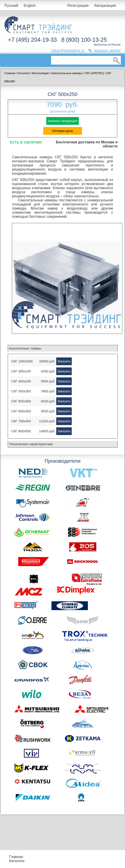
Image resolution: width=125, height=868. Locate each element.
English (30, 6)
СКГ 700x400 (21, 421)
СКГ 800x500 (21, 431)
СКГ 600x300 (21, 401)
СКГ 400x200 (21, 381)
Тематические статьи (102, 861)
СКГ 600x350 (21, 411)
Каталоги (17, 861)
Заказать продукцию (62, 121)
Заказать (64, 361)
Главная (16, 857)
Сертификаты (78, 861)
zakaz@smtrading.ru (68, 50)
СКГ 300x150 (21, 371)
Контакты (33, 863)
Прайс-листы (31, 857)
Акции (71, 857)
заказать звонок (107, 50)
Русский (11, 6)
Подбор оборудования (53, 855)
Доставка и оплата (51, 863)
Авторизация (105, 6)
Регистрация (78, 6)
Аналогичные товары (25, 348)
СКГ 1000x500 (22, 361)
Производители (103, 855)
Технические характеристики (31, 444)
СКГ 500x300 (21, 391)
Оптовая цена (62, 131)
